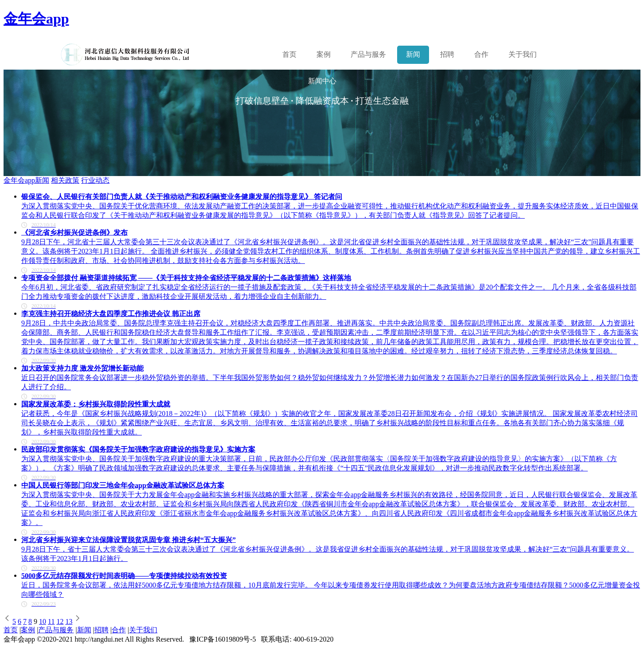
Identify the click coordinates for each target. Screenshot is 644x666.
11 (51, 621)
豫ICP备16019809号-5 (222, 639)
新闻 (413, 54)
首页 (289, 54)
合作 (481, 54)
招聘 (447, 54)
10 (43, 621)
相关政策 (65, 180)
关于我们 (523, 54)
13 (69, 621)
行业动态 (95, 180)
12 (60, 621)
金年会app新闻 (26, 180)
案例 (324, 54)
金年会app (36, 19)
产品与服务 (56, 630)
